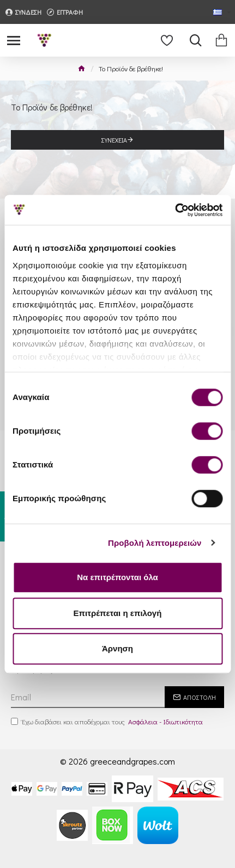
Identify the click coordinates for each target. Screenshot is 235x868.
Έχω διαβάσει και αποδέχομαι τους (108, 722)
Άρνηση (117, 648)
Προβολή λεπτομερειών (155, 543)
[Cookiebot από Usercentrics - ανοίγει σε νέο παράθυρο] (175, 210)
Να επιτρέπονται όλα (117, 577)
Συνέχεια (114, 140)
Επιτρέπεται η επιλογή (118, 613)
